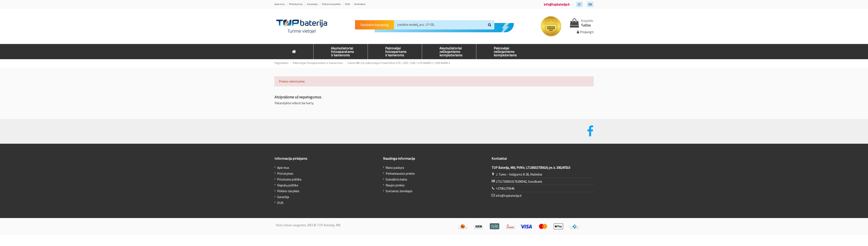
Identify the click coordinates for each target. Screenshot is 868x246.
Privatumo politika (289, 179)
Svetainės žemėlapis (399, 191)
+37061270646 (505, 188)
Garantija (312, 4)
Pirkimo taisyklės (332, 4)
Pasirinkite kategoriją (375, 25)
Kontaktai (360, 4)
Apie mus (280, 4)
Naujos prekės (395, 185)
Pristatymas (296, 4)
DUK (348, 4)
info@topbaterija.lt (557, 4)
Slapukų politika (288, 185)
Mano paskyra (395, 168)
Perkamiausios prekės (400, 174)
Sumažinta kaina (396, 179)
